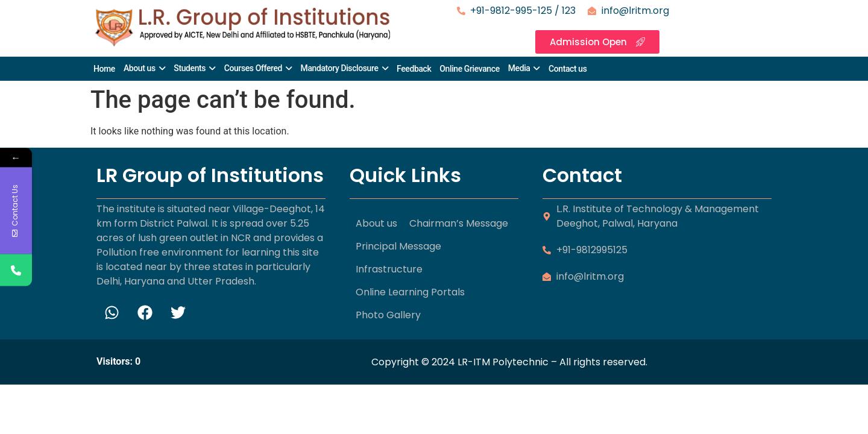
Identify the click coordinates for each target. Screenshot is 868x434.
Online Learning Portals (410, 292)
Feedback (414, 69)
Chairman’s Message (459, 223)
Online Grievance (469, 69)
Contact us (568, 69)
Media (519, 68)
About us (140, 68)
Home (104, 69)
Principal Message (398, 246)
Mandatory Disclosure (340, 68)
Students (190, 68)
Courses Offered (253, 68)
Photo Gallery (388, 315)
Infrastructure (389, 269)
